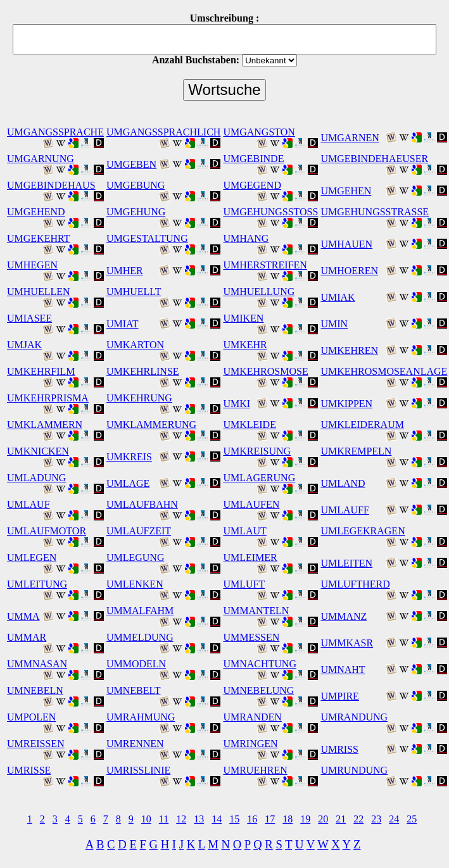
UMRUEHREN (255, 770)
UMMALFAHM (140, 611)
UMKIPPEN (346, 404)
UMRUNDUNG (354, 770)
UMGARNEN (350, 138)
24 (394, 819)
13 (199, 819)
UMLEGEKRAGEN (363, 531)
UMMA (23, 616)
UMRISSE (29, 770)
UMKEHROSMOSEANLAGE (384, 371)
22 (358, 819)
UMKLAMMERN (45, 425)
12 (181, 819)
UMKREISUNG (257, 451)
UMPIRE (339, 696)
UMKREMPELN (356, 451)
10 (146, 819)
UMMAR (27, 637)
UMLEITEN (346, 563)
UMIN (334, 324)
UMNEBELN (35, 690)
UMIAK (338, 297)
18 (288, 819)
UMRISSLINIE (138, 770)
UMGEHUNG (136, 212)
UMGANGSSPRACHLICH (163, 132)
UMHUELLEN (39, 292)
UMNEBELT (134, 690)
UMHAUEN (346, 244)
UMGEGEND (252, 185)
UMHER (125, 271)
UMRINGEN (250, 744)
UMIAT (123, 324)
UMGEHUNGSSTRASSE (375, 212)
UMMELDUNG (140, 637)
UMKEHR (245, 345)
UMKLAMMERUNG (151, 425)
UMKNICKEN (38, 451)
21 (341, 819)
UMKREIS (129, 457)
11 (164, 819)
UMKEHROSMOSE (265, 371)
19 (305, 819)
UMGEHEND (36, 212)
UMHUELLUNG (259, 292)
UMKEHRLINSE (143, 371)
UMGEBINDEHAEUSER (374, 159)
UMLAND (343, 483)
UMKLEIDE (250, 425)
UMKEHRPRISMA (48, 398)
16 (252, 819)
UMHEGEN (32, 265)
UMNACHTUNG (260, 664)
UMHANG (246, 238)
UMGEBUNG (136, 185)
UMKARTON (135, 345)
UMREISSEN (36, 744)
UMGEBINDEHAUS (51, 185)
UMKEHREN (349, 350)
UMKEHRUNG (139, 398)
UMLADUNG (36, 478)
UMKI (237, 404)
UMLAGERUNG (259, 478)
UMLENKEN (135, 584)
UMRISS (339, 749)
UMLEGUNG (136, 557)
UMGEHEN (346, 191)
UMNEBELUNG (258, 690)
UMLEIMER (250, 557)
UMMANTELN (256, 611)
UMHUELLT (134, 292)
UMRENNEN (135, 744)
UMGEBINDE (253, 159)
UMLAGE (128, 483)
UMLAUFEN (251, 504)
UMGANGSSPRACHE (55, 132)
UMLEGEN (32, 557)
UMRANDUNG (354, 717)
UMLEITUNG (37, 584)
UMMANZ (344, 616)
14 (217, 819)
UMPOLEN (31, 717)
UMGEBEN (131, 164)
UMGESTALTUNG (147, 238)
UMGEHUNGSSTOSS (270, 212)
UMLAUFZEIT (139, 531)
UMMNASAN (37, 664)
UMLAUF (28, 504)
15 (234, 819)
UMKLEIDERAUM (362, 425)
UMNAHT (343, 670)
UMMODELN (136, 664)
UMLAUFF (345, 510)
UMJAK (24, 345)
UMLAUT (244, 531)
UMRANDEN (252, 717)
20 (323, 819)
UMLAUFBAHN (142, 504)
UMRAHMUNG (141, 717)
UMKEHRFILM (41, 371)
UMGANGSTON (259, 132)
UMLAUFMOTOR (47, 531)
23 (376, 819)
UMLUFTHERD (355, 584)
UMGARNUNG (41, 159)
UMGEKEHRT (38, 238)
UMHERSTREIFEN (265, 265)
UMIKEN (243, 318)
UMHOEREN (349, 271)
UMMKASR (347, 643)
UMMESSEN (251, 637)
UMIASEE (29, 318)
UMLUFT (244, 584)
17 (270, 819)
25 (412, 819)
